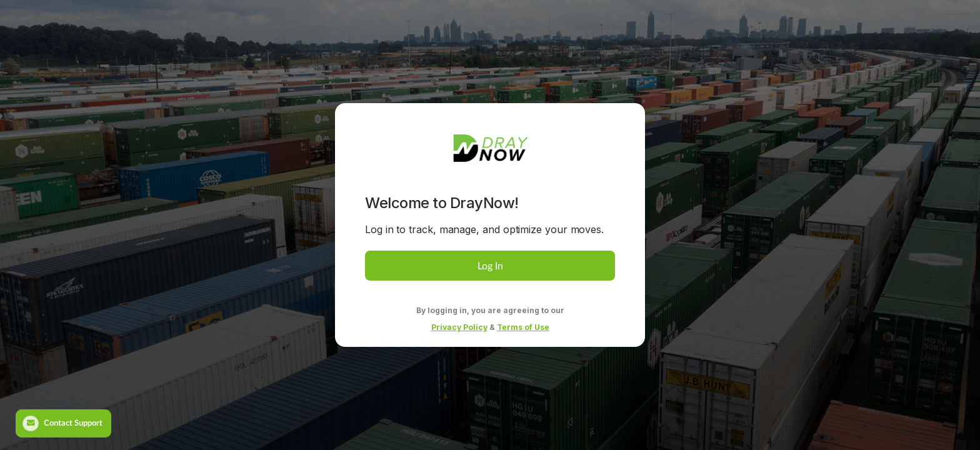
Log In (490, 265)
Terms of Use (523, 327)
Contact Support (62, 423)
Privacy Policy (459, 327)
